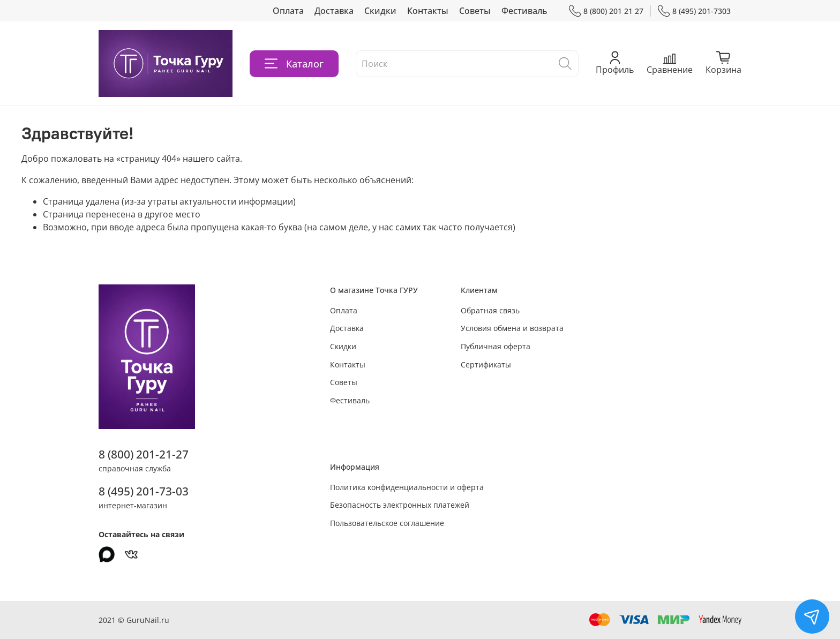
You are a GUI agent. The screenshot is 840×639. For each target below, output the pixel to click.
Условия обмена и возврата (512, 328)
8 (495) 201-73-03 (144, 491)
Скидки (380, 11)
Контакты (428, 11)
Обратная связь (490, 310)
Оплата (288, 11)
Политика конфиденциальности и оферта (407, 487)
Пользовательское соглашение (387, 523)
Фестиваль (524, 11)
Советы (475, 11)
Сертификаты (486, 364)
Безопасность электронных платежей (400, 505)
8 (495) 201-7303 (694, 11)
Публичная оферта (496, 346)
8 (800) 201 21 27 (606, 11)
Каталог (294, 64)
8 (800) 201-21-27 (144, 454)
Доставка (334, 11)
